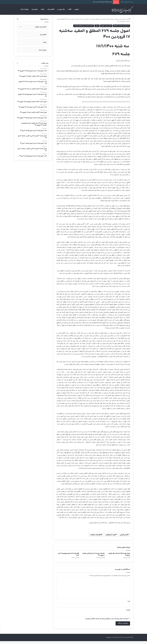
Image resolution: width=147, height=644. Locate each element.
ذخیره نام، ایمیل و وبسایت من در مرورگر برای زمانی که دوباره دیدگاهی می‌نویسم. (107, 622)
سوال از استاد (25, 9)
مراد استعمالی (111, 538)
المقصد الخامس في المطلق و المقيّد (100, 22)
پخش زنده (35, 9)
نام (129, 604)
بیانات (43, 9)
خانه (128, 22)
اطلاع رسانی (51, 9)
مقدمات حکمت (96, 538)
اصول (77, 9)
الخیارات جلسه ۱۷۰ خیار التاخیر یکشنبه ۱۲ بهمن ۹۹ (94, 557)
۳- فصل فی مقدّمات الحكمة (82, 22)
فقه (70, 9)
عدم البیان (124, 538)
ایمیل (128, 613)
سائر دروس (62, 9)
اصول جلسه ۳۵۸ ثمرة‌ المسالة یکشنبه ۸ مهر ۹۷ (119, 557)
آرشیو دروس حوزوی (120, 22)
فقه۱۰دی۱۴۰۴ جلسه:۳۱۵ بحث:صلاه (102, 2)
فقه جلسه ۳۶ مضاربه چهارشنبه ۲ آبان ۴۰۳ (68, 557)
